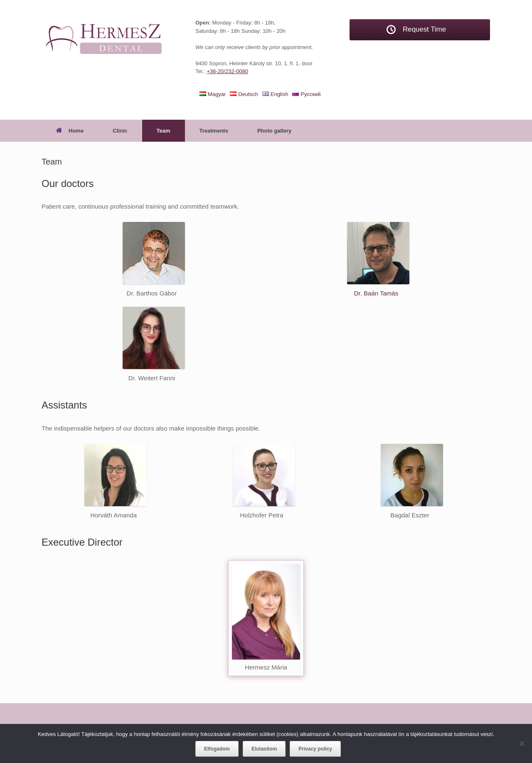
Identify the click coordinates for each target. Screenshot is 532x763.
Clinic (120, 131)
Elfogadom (217, 749)
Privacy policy (315, 749)
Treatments (214, 131)
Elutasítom (264, 749)
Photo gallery (274, 131)
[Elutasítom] (522, 743)
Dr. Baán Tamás (376, 293)
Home (70, 131)
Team (164, 131)
